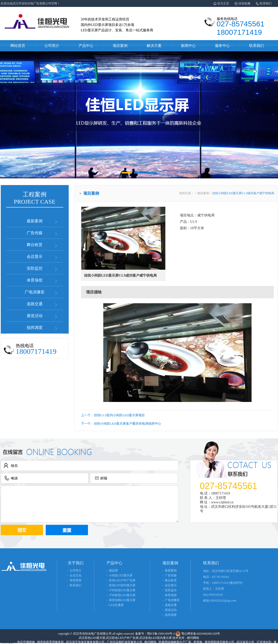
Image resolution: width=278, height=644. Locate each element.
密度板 (198, 642)
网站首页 (18, 46)
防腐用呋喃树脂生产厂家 (175, 642)
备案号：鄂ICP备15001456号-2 (155, 634)
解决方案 (154, 46)
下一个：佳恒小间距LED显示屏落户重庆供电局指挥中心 (121, 424)
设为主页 (223, 3)
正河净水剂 (264, 642)
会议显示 (35, 256)
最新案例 (35, 221)
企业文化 (76, 575)
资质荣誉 (76, 580)
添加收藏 (244, 3)
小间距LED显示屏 (121, 575)
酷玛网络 (150, 642)
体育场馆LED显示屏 (122, 600)
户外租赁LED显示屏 (122, 590)
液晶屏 (113, 570)
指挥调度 (35, 328)
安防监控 (35, 268)
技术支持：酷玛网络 (186, 638)
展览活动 (35, 316)
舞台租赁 (35, 245)
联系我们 (266, 3)
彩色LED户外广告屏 (122, 580)
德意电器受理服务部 (50, 642)
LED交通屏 (116, 605)
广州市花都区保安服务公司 (125, 642)
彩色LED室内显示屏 (122, 585)
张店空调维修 (26, 642)
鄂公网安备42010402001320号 (201, 634)
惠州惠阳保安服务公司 (219, 642)
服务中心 (222, 46)
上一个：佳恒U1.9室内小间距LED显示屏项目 (113, 415)
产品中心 (86, 46)
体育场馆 (35, 280)
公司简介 (52, 46)
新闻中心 (188, 46)
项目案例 (120, 46)
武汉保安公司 (245, 642)
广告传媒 (35, 233)
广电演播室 (35, 292)
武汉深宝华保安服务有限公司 (85, 642)
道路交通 (35, 304)
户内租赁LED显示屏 (122, 595)
